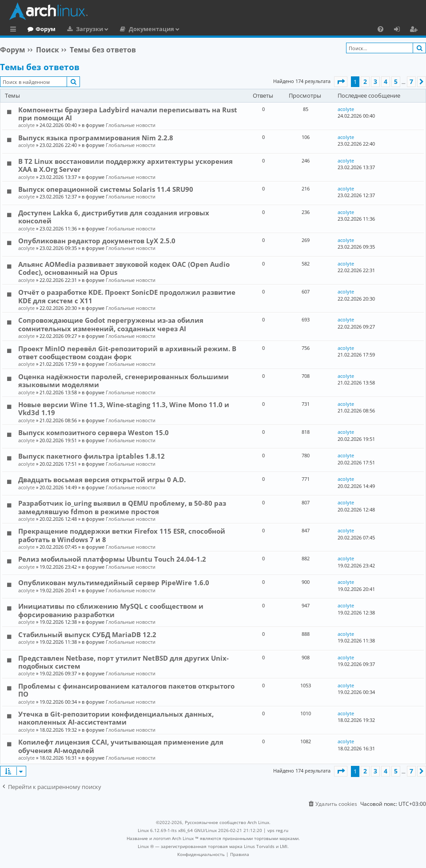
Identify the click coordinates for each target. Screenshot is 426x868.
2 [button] (365, 81)
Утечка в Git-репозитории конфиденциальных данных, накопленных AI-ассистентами (116, 718)
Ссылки (15, 30)
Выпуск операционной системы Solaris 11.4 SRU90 (106, 189)
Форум (82, 29)
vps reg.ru (278, 830)
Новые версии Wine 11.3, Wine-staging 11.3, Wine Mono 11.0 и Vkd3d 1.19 (124, 408)
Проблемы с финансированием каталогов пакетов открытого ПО (126, 690)
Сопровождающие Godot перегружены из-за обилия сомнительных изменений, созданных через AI (111, 324)
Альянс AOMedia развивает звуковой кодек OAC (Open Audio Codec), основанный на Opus (124, 268)
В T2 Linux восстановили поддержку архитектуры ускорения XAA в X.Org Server (125, 165)
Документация (188, 29)
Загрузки (126, 29)
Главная (40, 29)
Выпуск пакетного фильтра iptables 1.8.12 (92, 456)
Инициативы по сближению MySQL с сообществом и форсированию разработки (111, 610)
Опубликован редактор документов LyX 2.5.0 (97, 241)
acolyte (26, 125)
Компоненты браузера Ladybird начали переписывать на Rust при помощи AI (128, 114)
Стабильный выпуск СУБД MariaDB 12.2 (87, 634)
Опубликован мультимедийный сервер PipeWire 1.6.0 (114, 583)
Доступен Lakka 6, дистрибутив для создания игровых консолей (114, 217)
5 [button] (396, 81)
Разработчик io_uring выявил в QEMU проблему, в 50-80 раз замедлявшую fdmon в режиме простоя (122, 507)
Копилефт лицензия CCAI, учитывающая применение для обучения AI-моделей (121, 746)
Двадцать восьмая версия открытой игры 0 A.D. (102, 480)
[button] (341, 82)
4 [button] (386, 81)
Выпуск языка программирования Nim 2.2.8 (96, 138)
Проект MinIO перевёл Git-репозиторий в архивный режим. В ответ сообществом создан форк (127, 353)
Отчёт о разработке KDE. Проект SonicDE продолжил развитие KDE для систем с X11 (127, 296)
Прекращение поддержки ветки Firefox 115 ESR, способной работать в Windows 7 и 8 (122, 535)
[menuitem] (380, 29)
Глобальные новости (131, 125)
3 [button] (375, 81)
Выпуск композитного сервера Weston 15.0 (94, 432)
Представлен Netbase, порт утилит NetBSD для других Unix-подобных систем (123, 662)
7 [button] (411, 81)
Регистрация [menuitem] (415, 30)
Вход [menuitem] (400, 30)
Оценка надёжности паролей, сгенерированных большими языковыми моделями (123, 380)
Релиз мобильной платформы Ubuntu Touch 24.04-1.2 (112, 559)
